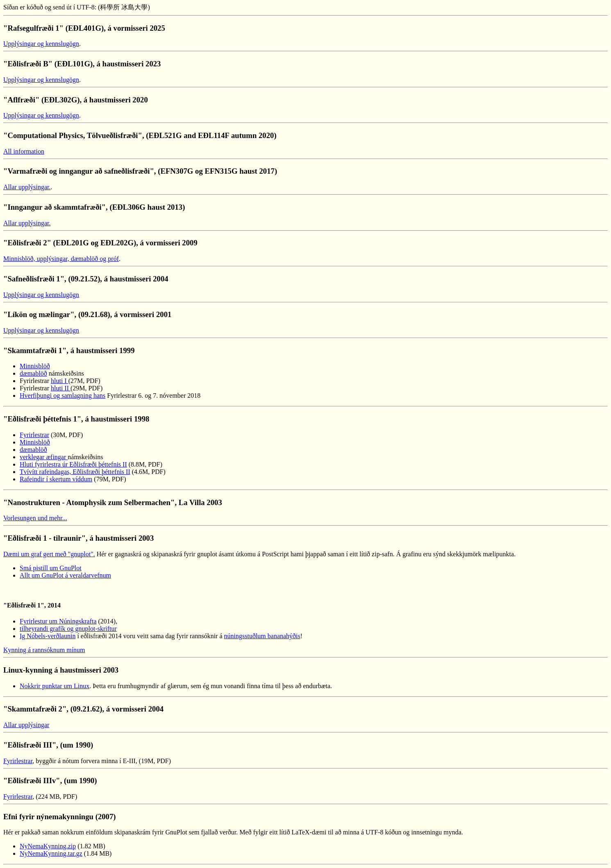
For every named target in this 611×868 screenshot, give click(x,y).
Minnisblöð (35, 366)
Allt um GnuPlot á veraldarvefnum (65, 575)
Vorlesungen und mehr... (35, 518)
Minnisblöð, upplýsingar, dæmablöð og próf (61, 259)
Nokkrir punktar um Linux (55, 686)
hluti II (61, 388)
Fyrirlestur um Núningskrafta (58, 621)
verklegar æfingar (44, 457)
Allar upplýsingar (26, 725)
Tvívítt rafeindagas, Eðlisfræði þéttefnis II (75, 472)
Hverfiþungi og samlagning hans (62, 395)
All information (24, 151)
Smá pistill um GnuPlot (51, 568)
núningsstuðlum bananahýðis (262, 636)
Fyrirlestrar (34, 435)
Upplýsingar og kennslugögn (41, 44)
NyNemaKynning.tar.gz (51, 853)
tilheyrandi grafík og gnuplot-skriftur (68, 629)
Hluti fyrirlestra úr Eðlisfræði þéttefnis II (73, 464)
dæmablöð (33, 373)
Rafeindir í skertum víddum (56, 479)
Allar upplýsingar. (27, 187)
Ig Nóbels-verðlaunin (48, 636)
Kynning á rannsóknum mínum (44, 650)
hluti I (60, 381)
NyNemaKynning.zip (48, 846)
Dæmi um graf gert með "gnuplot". (49, 554)
